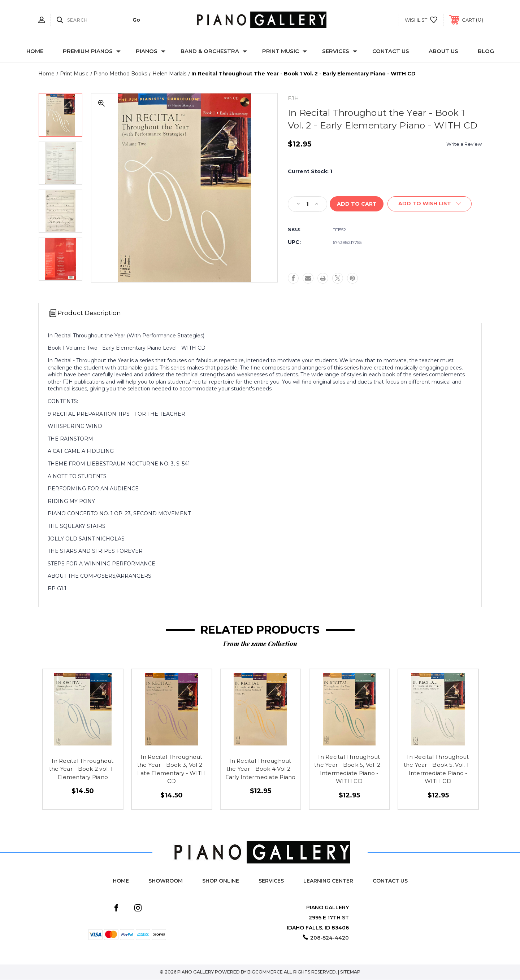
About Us (443, 51)
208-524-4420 (330, 938)
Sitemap (350, 972)
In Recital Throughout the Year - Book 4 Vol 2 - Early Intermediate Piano (261, 769)
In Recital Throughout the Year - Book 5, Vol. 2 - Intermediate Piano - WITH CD (349, 769)
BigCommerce (265, 972)
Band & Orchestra (214, 51)
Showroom (166, 881)
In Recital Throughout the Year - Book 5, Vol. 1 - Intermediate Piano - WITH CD (438, 769)
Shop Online (221, 881)
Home (35, 51)
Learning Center (328, 881)
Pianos (151, 51)
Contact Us (391, 51)
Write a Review (464, 144)
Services (340, 51)
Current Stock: (310, 171)
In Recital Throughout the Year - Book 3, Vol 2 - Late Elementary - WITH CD (172, 769)
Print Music (285, 51)
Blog (486, 51)
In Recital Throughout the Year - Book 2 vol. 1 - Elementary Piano (83, 769)
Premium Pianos (92, 51)
